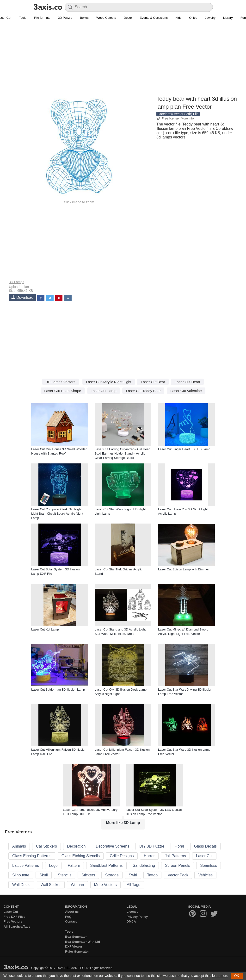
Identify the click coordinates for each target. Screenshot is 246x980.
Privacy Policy (137, 917)
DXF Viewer (74, 946)
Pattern (74, 865)
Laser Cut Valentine (186, 391)
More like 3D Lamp (123, 823)
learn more (220, 976)
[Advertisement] (123, 60)
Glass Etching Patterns (32, 856)
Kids (178, 18)
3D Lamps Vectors (61, 382)
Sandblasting (144, 865)
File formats (42, 18)
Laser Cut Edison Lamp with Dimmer (184, 569)
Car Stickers (46, 846)
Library (228, 18)
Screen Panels (178, 865)
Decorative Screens (112, 846)
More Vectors (105, 885)
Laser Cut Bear (153, 382)
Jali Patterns (175, 856)
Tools (23, 18)
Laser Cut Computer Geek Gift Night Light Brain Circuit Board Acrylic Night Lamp (57, 514)
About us (72, 912)
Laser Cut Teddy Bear (143, 391)
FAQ (68, 917)
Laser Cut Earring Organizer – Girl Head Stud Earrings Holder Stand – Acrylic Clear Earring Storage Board (123, 453)
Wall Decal (21, 885)
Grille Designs (122, 856)
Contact (71, 921)
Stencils (65, 875)
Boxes (84, 18)
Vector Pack (178, 875)
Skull (44, 875)
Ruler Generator (77, 952)
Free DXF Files (14, 917)
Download (22, 297)
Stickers (88, 875)
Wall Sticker (51, 885)
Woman (77, 885)
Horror (149, 856)
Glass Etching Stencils (81, 856)
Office (193, 18)
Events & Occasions (154, 18)
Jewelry (210, 18)
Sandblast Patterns (106, 865)
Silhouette (21, 875)
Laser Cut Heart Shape (63, 391)
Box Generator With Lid (83, 942)
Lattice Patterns (26, 865)
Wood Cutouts (106, 18)
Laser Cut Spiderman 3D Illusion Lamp (58, 690)
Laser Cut (204, 856)
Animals (19, 846)
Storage (112, 875)
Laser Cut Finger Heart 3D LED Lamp (184, 449)
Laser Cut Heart (187, 382)
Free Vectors (13, 921)
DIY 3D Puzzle (152, 846)
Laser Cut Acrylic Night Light (109, 382)
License (132, 912)
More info (187, 118)
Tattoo (153, 875)
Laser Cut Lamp (104, 391)
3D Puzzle (65, 18)
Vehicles (205, 875)
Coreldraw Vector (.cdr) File (178, 114)
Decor (128, 18)
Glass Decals (205, 846)
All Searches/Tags (17, 927)
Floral (179, 846)
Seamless (209, 865)
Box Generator (76, 937)
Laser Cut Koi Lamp (45, 629)
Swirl (133, 875)
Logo (53, 865)
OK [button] (237, 976)
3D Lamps (17, 282)
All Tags (134, 885)
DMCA (131, 921)
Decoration (76, 846)
